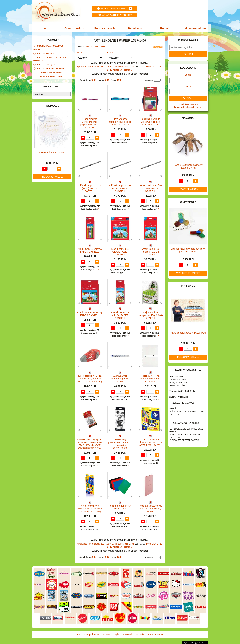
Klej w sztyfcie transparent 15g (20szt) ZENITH (150, 315)
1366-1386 (129, 66)
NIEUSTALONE (44, 222)
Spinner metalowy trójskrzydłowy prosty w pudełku (188, 250)
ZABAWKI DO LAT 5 (47, 208)
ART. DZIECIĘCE (45, 60)
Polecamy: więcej (188, 357)
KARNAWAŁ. (43, 151)
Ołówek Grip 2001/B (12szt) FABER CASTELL (120, 187)
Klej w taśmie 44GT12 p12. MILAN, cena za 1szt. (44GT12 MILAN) (90, 378)
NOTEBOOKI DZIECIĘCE (49, 182)
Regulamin (135, 28)
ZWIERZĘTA (43, 219)
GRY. (40, 133)
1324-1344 (106, 66)
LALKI (40, 172)
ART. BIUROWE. (45, 50)
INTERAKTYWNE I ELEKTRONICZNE (44, 146)
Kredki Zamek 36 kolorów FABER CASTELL (150, 251)
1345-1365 (118, 66)
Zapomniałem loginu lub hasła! (188, 107)
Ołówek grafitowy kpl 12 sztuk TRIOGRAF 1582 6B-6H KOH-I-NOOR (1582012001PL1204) (90, 444)
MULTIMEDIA (43, 179)
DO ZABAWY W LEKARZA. (50, 108)
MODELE (42, 175)
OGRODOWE (44, 186)
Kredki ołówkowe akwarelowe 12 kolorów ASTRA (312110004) (90, 509)
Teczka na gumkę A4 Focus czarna (120, 507)
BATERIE (42, 97)
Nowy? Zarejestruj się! (188, 104)
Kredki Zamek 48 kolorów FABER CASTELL (120, 251)
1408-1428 (151, 66)
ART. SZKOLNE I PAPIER (49, 63)
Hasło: (188, 86)
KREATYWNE (44, 162)
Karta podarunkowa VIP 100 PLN (188, 333)
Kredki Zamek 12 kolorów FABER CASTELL (120, 315)
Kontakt (164, 28)
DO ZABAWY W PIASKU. (49, 115)
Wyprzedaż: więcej (188, 273)
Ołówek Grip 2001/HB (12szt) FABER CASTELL (150, 187)
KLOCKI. (41, 154)
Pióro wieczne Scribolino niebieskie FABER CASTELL (120, 121)
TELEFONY (43, 204)
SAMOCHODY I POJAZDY (50, 201)
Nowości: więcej (188, 189)
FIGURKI (41, 126)
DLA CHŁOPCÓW (45, 101)
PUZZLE (41, 193)
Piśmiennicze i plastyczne (52, 78)
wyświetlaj (148, 79)
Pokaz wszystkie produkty (115, 15)
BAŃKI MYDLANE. (46, 93)
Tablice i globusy (48, 81)
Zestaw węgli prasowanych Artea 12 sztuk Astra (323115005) (120, 444)
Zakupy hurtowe (76, 28)
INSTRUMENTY (45, 141)
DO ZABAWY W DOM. (48, 111)
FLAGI (40, 130)
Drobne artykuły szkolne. (52, 71)
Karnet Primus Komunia (52, 300)
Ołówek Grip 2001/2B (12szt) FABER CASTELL (90, 187)
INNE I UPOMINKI (46, 137)
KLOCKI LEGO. (44, 158)
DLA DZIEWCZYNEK (47, 104)
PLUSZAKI (42, 190)
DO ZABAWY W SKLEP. (48, 119)
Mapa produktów (194, 28)
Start (46, 28)
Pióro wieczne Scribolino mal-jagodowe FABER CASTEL (90, 122)
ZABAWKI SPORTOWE (48, 215)
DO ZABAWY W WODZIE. (49, 122)
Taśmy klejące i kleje (50, 85)
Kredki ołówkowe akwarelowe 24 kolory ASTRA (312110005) (150, 442)
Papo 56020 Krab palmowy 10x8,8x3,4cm (188, 166)
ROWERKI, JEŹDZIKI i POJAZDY (53, 197)
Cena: (110, 52)
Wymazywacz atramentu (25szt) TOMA (120, 378)
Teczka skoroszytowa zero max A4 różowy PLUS (150, 509)
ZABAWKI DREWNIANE (48, 211)
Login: (188, 75)
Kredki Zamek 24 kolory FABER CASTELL (90, 313)
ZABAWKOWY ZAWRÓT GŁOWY (53, 46)
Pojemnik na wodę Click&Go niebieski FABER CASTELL (150, 121)
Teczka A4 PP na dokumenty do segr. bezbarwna (150, 378)
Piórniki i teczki (47, 74)
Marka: (80, 52)
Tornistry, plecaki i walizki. (52, 67)
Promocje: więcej (52, 324)
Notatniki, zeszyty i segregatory (55, 89)
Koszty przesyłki (105, 28)
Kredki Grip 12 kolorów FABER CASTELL (90, 249)
